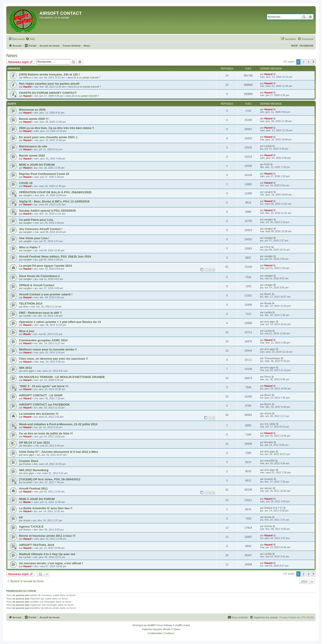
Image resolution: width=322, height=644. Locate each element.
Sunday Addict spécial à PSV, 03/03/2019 (47, 211)
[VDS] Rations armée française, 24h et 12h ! (49, 74)
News (12, 56)
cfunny (268, 413)
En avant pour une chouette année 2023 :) (48, 137)
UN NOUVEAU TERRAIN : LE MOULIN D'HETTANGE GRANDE (62, 377)
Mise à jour (27, 331)
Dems (268, 377)
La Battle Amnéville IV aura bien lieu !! (46, 508)
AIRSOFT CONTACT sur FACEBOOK (44, 405)
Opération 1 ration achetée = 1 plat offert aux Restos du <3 (60, 322)
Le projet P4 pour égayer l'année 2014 (45, 266)
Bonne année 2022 (32, 156)
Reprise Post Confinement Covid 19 (44, 174)
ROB (267, 164)
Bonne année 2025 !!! (34, 119)
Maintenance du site (33, 146)
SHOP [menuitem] (294, 46)
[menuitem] (30, 39)
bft (21, 517)
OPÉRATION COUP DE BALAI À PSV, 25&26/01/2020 (55, 192)
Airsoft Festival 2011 (33, 488)
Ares (26, 307)
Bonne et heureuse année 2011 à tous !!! (47, 536)
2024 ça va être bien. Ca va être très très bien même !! (57, 128)
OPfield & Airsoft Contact (37, 285)
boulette (28, 482)
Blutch (268, 294)
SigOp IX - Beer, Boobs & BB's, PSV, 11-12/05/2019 (54, 201)
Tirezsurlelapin (272, 358)
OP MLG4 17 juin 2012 (34, 443)
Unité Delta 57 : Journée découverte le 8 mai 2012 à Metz (58, 452)
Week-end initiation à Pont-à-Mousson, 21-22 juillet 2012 (58, 424)
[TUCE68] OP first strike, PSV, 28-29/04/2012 (50, 479)
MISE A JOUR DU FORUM (37, 165)
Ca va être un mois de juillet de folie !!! (46, 433)
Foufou (27, 464)
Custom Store (29, 461)
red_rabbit (270, 424)
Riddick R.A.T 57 (273, 508)
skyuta (27, 520)
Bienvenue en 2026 (32, 110)
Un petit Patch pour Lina (36, 220)
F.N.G (267, 247)
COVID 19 (26, 183)
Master (27, 334)
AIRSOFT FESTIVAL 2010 (37, 545)
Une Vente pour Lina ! (34, 238)
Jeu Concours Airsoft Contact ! (41, 229)
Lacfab (268, 146)
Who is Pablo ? (30, 247)
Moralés (28, 446)
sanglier (28, 195)
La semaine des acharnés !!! (39, 414)
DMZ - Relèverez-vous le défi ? (40, 313)
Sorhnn (27, 530)
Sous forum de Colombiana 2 (39, 276)
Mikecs (27, 77)
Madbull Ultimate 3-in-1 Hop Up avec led (47, 554)
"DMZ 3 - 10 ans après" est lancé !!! (44, 386)
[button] (314, 62)
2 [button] (303, 62)
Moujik (268, 303)
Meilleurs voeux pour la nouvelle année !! (48, 349)
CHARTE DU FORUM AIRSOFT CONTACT (48, 93)
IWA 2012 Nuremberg (34, 470)
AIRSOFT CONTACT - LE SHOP (41, 395)
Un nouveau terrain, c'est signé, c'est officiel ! (51, 563)
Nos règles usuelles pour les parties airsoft (49, 84)
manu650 (269, 461)
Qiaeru (177, 629)
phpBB (151, 625)
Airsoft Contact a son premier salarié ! (46, 294)
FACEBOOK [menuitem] (307, 46)
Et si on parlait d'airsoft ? (87, 77)
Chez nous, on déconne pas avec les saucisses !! (54, 359)
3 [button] (308, 62)
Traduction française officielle (156, 629)
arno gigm (270, 322)
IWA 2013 (25, 368)
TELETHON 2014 (31, 304)
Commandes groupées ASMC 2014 (43, 340)
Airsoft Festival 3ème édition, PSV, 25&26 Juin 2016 (55, 257)
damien (268, 488)
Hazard (268, 74)
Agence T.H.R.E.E (31, 527)
